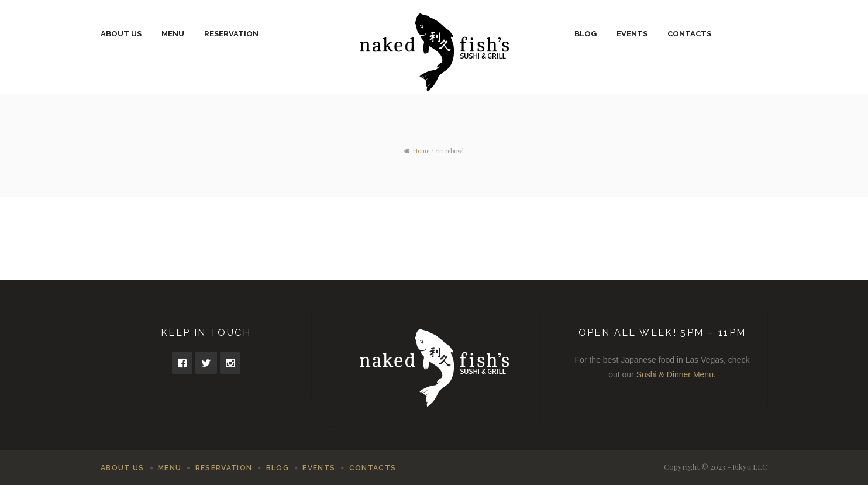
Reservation (231, 34)
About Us (121, 34)
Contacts (689, 34)
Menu (173, 34)
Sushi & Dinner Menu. (676, 374)
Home (421, 151)
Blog (585, 34)
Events (632, 34)
